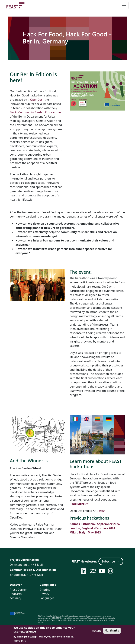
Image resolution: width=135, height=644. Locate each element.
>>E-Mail (36, 575)
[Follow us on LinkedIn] (84, 571)
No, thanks (112, 632)
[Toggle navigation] (124, 5)
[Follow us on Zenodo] (93, 571)
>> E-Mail (36, 565)
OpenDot (35, 100)
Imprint (45, 590)
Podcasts (16, 594)
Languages (47, 598)
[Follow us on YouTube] (102, 571)
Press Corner (18, 590)
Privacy (44, 594)
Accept (97, 633)
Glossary (16, 598)
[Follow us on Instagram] (111, 571)
